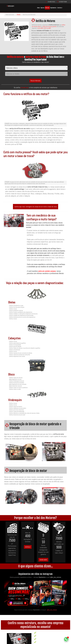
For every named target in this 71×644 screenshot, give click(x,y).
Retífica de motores (15, 57)
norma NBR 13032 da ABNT (44, 28)
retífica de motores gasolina (50, 26)
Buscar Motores (35, 81)
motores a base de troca (36, 57)
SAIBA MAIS (43, 560)
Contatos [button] (60, 8)
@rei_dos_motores (52, 610)
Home (38, 8)
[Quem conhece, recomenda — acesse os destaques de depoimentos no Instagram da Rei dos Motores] (35, 594)
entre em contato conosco (47, 271)
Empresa (42, 8)
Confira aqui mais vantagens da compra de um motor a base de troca (36, 207)
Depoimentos (53, 8)
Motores (47, 8)
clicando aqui (25, 88)
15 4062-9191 (51, 2)
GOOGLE (28, 547)
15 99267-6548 (63, 2)
